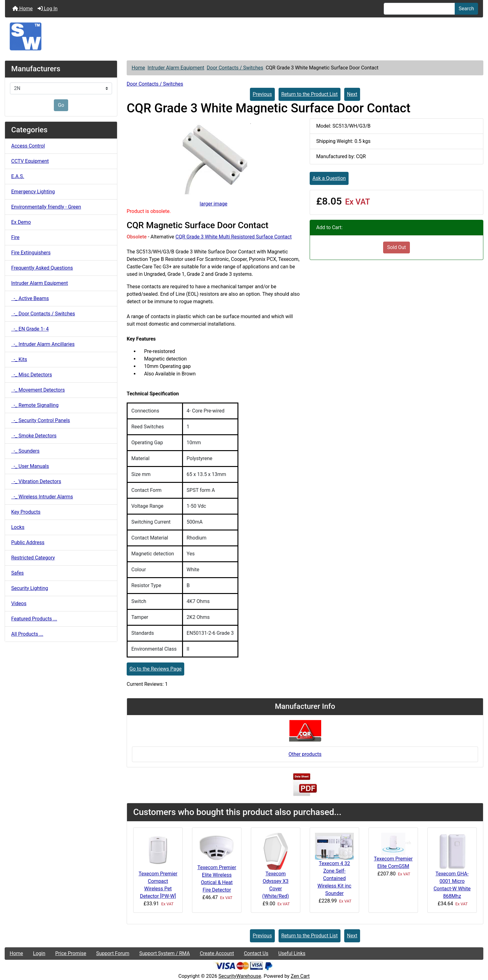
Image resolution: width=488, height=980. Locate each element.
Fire (15, 237)
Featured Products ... (34, 619)
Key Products (26, 512)
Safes (17, 573)
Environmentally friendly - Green (46, 207)
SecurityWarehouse (240, 976)
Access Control (28, 146)
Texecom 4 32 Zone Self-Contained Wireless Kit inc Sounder (334, 878)
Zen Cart (300, 976)
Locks (18, 527)
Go (61, 105)
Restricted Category (33, 558)
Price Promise (71, 953)
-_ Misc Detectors (32, 375)
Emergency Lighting (33, 192)
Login (39, 953)
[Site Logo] (244, 36)
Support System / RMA (164, 953)
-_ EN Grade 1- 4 (30, 329)
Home (23, 9)
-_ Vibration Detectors (36, 481)
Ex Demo (21, 222)
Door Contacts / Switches (235, 68)
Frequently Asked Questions (42, 268)
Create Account (217, 953)
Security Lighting (30, 588)
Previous (262, 94)
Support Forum (113, 953)
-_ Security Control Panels (41, 420)
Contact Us (256, 953)
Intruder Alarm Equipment (176, 68)
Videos (19, 603)
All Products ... (27, 634)
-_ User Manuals (30, 466)
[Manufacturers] (61, 88)
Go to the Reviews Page (155, 669)
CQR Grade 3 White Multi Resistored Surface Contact (234, 237)
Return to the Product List (310, 94)
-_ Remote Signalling (35, 405)
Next (352, 94)
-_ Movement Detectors (38, 390)
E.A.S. (18, 176)
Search (466, 9)
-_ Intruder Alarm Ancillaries (43, 344)
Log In (48, 9)
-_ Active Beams (30, 298)
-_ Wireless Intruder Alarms (42, 497)
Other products (305, 754)
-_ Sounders (25, 451)
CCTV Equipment (30, 161)
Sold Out (397, 247)
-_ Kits (19, 359)
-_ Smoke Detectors (34, 436)
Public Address (28, 542)
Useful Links (292, 953)
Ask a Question (329, 178)
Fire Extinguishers (31, 253)
